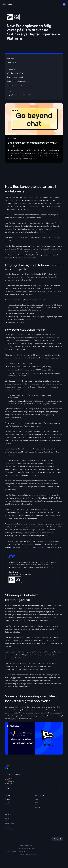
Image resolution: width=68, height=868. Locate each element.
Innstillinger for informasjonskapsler (29, 854)
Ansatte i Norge (9, 829)
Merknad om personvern (25, 846)
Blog (37, 802)
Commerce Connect (15, 77)
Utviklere (38, 805)
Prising (7, 802)
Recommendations (14, 85)
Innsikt (37, 799)
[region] (34, 738)
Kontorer (8, 821)
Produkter (8, 799)
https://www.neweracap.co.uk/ (18, 95)
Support (38, 808)
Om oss (7, 818)
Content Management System (19, 81)
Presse (7, 826)
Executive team (9, 824)
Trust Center (22, 851)
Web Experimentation (15, 73)
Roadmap (8, 805)
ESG (20, 857)
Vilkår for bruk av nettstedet (26, 848)
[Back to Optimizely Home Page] (8, 4)
